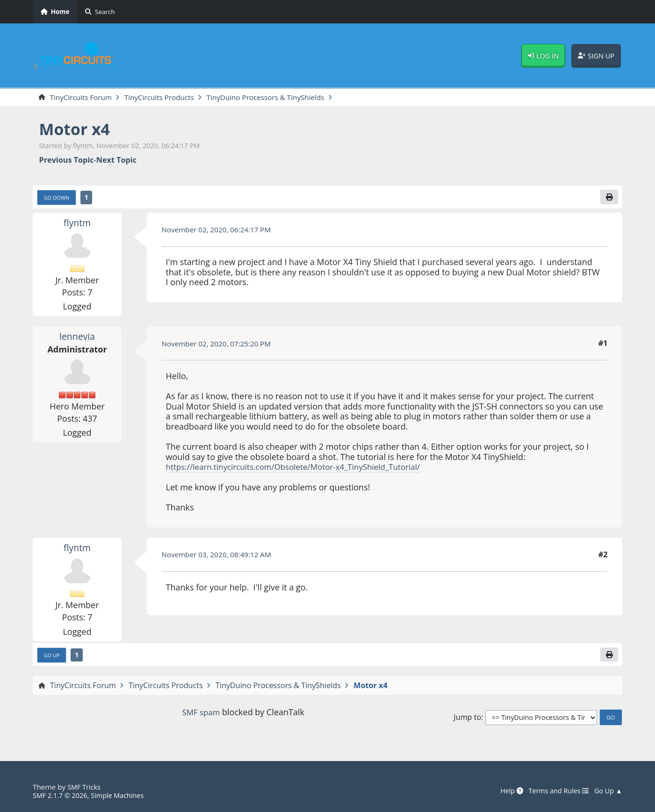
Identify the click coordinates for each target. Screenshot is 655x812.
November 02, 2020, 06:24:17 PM (220, 231)
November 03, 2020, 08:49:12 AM (220, 556)
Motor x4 (77, 130)
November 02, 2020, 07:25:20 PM (220, 345)
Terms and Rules (555, 791)
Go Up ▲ (607, 791)
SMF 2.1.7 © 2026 (62, 795)
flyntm (77, 224)
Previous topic (67, 161)
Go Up (53, 657)
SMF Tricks (85, 787)
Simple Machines (122, 795)
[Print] (609, 198)
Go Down (58, 199)
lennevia (77, 338)
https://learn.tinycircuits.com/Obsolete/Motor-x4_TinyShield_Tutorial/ (301, 468)
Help (505, 791)
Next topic (116, 161)
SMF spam (201, 715)
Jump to (467, 720)
